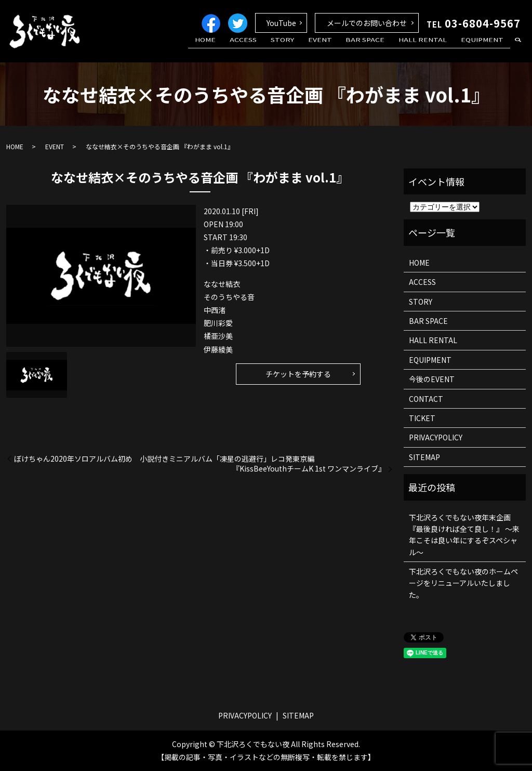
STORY (305, 48)
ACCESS (272, 48)
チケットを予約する (298, 374)
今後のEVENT (432, 379)
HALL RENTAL (430, 48)
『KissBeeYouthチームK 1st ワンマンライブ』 (309, 469)
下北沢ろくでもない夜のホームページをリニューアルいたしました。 (463, 583)
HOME (239, 48)
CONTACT (426, 399)
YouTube (281, 23)
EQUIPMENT (485, 48)
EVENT (338, 48)
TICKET (422, 418)
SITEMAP (424, 457)
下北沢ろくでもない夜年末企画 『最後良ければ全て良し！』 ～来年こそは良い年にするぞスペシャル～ (464, 535)
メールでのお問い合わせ (367, 23)
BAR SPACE (378, 48)
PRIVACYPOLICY (436, 437)
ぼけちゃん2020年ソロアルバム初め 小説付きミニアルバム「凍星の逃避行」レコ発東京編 (164, 459)
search (518, 49)
